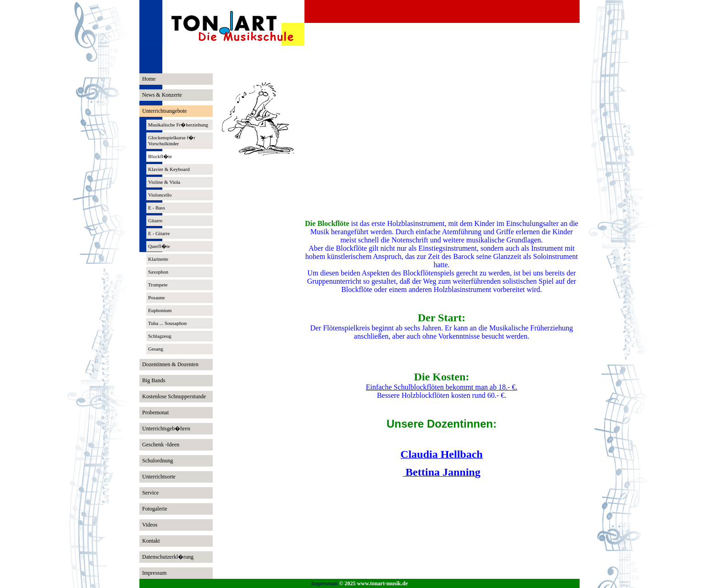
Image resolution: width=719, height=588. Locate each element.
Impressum (325, 583)
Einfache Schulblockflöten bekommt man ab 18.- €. (442, 387)
